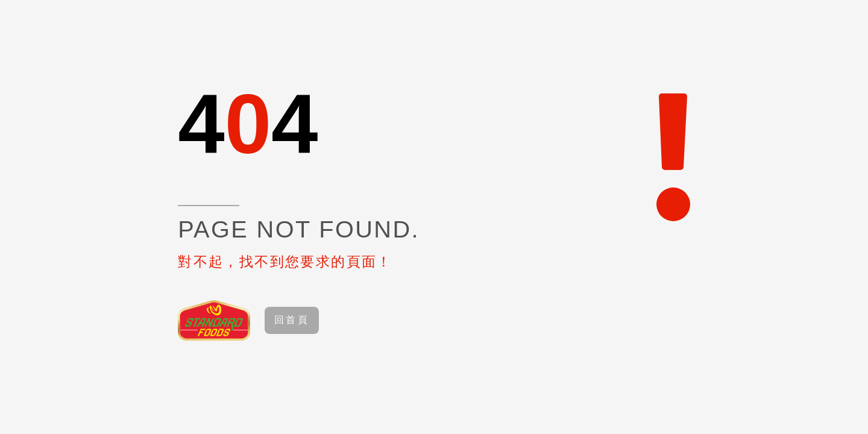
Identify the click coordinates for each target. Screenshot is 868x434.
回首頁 (292, 320)
